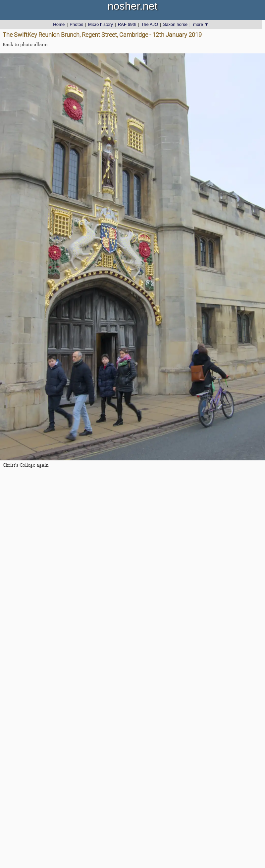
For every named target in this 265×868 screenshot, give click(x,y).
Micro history (101, 24)
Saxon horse (175, 24)
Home (59, 24)
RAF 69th (127, 24)
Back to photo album (25, 44)
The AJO (150, 24)
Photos (76, 24)
